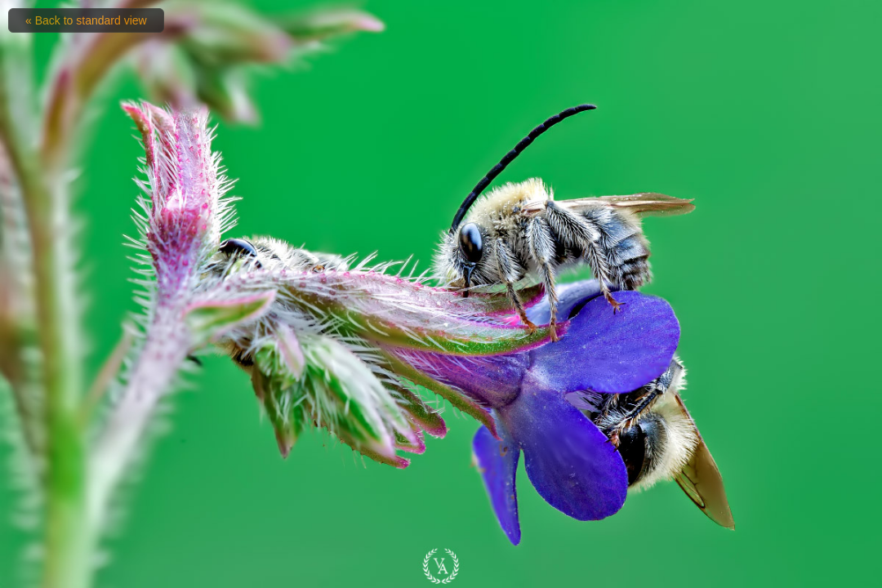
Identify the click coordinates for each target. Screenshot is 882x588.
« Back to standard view (86, 20)
